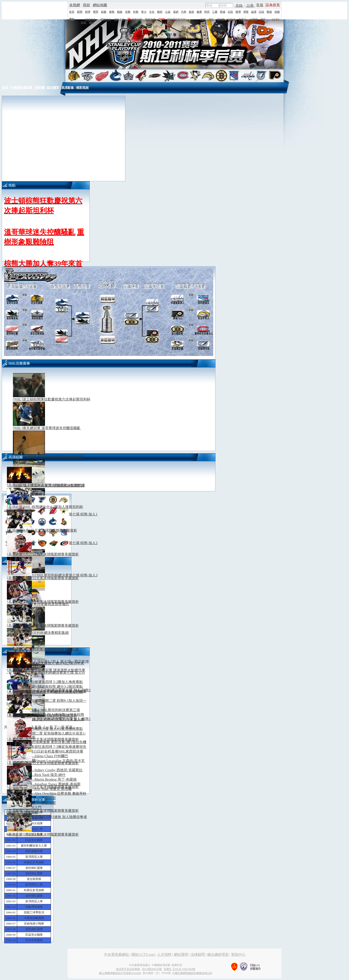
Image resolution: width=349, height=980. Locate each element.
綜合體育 (53, 88)
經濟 (88, 12)
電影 (211, 19)
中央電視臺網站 (116, 954)
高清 (203, 19)
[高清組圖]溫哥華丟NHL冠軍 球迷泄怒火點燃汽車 (52, 485)
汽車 (184, 12)
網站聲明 (181, 954)
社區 (230, 12)
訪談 (262, 12)
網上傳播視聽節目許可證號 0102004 (120, 973)
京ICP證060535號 (152, 969)
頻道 (83, 22)
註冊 (250, 5)
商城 (223, 12)
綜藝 (104, 12)
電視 (72, 19)
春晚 (112, 12)
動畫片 (243, 19)
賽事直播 (150, 19)
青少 (144, 12)
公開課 (254, 19)
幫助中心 (238, 954)
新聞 (80, 12)
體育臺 (40, 88)
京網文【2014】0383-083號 (179, 969)
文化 (152, 12)
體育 (96, 12)
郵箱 (269, 12)
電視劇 (221, 19)
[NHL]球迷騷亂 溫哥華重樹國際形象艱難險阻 (49, 457)
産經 (176, 12)
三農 (215, 12)
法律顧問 (198, 954)
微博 (238, 12)
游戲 (277, 12)
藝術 (160, 12)
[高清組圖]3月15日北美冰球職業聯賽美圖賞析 (48, 649)
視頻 (86, 5)
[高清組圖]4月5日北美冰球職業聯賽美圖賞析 (48, 530)
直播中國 (137, 19)
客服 (260, 5)
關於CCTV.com (143, 954)
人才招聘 (164, 954)
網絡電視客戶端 (176, 19)
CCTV (276, 19)
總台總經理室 (218, 954)
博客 (246, 12)
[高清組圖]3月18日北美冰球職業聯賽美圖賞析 (48, 602)
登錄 (239, 5)
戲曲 (120, 12)
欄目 (92, 22)
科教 (136, 12)
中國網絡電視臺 (22, 88)
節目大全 (119, 19)
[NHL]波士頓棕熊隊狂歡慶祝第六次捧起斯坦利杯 (52, 399)
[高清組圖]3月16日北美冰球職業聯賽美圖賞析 (48, 626)
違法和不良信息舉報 (128, 969)
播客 (263, 19)
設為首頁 (273, 5)
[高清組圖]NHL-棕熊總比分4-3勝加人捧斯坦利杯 (51, 507)
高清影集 (68, 88)
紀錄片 (232, 19)
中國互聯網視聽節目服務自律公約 (192, 973)
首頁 (72, 12)
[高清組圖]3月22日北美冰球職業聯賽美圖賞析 (48, 578)
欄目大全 (106, 19)
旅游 (191, 12)
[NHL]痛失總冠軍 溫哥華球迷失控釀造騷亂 (47, 428)
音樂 (128, 12)
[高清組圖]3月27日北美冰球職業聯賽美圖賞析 (48, 554)
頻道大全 (91, 19)
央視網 (75, 5)
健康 (199, 12)
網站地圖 (100, 5)
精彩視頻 (82, 88)
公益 (168, 12)
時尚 (207, 12)
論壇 (254, 12)
